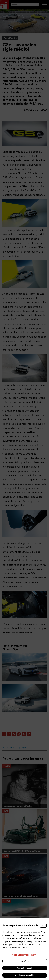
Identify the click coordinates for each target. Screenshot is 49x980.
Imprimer (35, 955)
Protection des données (20, 955)
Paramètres (25, 961)
